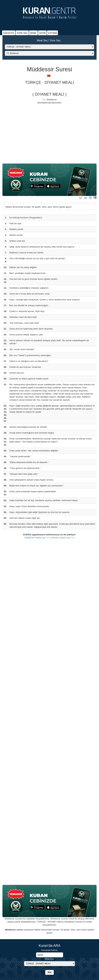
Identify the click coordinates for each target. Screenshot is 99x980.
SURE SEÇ (22, 33)
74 (43, 100)
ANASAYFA (9, 33)
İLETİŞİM (53, 33)
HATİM (42, 33)
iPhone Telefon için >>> (63, 538)
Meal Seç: (49, 959)
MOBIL (33, 33)
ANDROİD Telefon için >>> (37, 538)
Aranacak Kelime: (49, 950)
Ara (49, 972)
